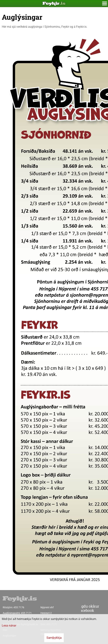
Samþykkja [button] (54, 638)
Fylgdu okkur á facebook (80, 608)
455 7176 (19, 607)
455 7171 (26, 613)
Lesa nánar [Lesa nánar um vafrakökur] (9, 626)
